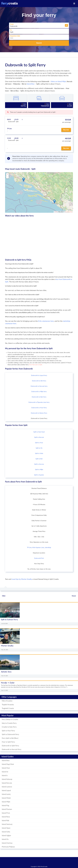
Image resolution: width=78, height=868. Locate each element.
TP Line (29, 548)
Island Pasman (7, 809)
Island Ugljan (6, 836)
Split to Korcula (39, 437)
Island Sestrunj (7, 824)
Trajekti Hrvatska (8, 705)
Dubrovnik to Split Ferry (25, 65)
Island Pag (5, 806)
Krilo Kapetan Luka (38, 548)
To (11, 30)
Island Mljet (6, 802)
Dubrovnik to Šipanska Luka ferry (39, 402)
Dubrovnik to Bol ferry (39, 381)
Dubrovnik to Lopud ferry (39, 375)
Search (39, 43)
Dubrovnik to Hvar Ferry (39, 408)
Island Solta (6, 832)
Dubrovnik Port (39, 558)
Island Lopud (6, 791)
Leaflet (56, 212)
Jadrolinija (48, 548)
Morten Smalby (7, 646)
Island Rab (5, 821)
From (12, 24)
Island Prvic (6, 813)
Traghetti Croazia (8, 708)
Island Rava (6, 817)
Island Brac (31, 84)
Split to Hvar (39, 443)
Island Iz (5, 776)
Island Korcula (7, 783)
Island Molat (6, 798)
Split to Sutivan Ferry (9, 620)
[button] (66, 25)
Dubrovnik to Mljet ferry (39, 392)
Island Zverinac (7, 843)
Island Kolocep (7, 779)
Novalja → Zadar (8, 683)
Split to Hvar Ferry (8, 731)
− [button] (7, 177)
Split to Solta (39, 453)
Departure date (15, 36)
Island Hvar (6, 768)
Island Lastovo (7, 787)
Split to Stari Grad (39, 432)
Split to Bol (39, 459)
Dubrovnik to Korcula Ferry (12, 749)
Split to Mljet (39, 470)
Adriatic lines (6, 672)
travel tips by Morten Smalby (22, 579)
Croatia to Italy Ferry (9, 727)
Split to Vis (39, 448)
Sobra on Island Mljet (58, 82)
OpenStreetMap (68, 212)
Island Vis (5, 839)
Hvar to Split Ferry (8, 742)
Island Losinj (6, 794)
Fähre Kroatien (7, 701)
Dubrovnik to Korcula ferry (39, 386)
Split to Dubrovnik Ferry (10, 734)
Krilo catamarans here (46, 321)
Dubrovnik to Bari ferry (39, 397)
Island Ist (5, 772)
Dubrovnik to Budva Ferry (39, 413)
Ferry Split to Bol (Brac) (10, 738)
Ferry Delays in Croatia (10, 719)
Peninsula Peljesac (8, 847)
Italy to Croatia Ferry (9, 723)
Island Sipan (6, 828)
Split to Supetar (39, 475)
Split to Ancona (39, 464)
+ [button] (7, 175)
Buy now (66, 130)
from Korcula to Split (35, 365)
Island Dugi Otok (8, 764)
